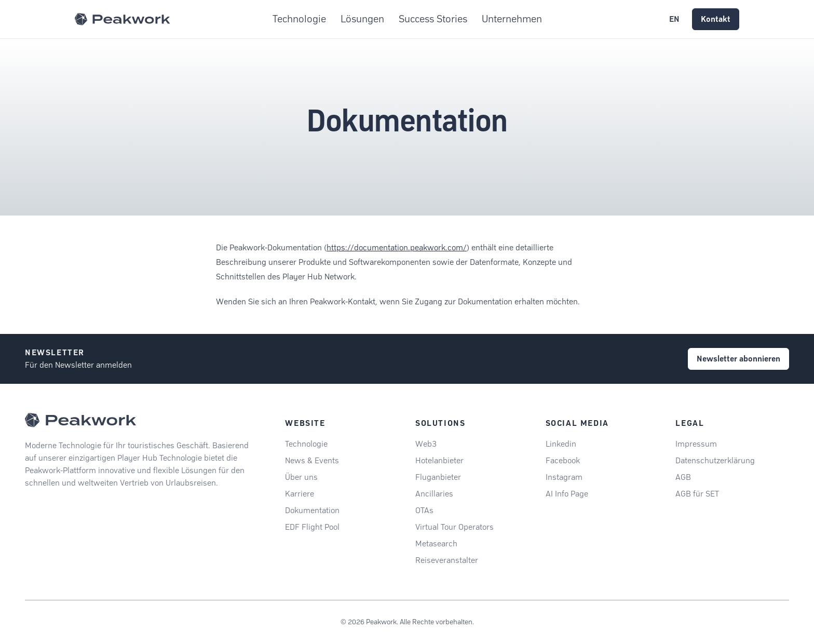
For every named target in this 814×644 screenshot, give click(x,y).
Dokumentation (312, 510)
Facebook (563, 460)
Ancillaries (434, 494)
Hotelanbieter (439, 460)
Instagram (564, 477)
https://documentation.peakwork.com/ (397, 247)
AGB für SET (697, 494)
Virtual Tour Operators (455, 527)
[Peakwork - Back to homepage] (80, 420)
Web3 (426, 444)
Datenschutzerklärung (715, 460)
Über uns (301, 477)
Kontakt (716, 19)
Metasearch (436, 544)
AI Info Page (567, 494)
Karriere (300, 494)
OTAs (424, 510)
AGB (683, 477)
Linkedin (561, 444)
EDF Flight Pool (312, 527)
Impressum (696, 444)
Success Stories (433, 19)
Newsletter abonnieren (738, 359)
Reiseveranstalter (447, 560)
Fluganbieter (438, 477)
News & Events (312, 460)
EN (674, 19)
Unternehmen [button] (512, 19)
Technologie (306, 444)
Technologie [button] (299, 19)
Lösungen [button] (362, 19)
